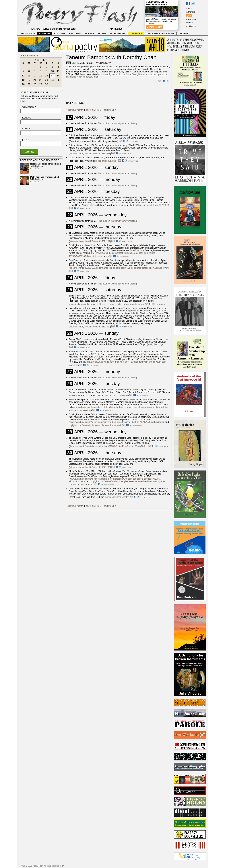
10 (52, 71)
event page (134, 141)
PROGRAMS (118, 34)
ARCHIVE (184, 34)
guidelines (191, 19)
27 (29, 84)
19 (23, 80)
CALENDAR (136, 34)
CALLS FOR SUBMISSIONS (160, 34)
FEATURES (75, 34)
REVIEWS (89, 34)
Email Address (28, 107)
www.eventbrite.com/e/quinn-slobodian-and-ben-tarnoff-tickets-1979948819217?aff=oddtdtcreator (117, 422)
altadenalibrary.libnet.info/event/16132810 (90, 327)
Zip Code (25, 140)
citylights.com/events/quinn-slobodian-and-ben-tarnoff (95, 425)
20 (29, 80)
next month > (110, 110)
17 (52, 76)
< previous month (75, 110)
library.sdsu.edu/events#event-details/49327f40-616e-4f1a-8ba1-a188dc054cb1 (108, 446)
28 (35, 84)
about (189, 8)
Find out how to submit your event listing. (118, 123)
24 (52, 80)
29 (41, 84)
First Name (26, 118)
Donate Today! (155, 27)
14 (35, 76)
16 (46, 76)
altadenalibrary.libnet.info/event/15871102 (90, 241)
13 (29, 76)
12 (23, 76)
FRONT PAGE (28, 34)
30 (46, 84)
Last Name (26, 129)
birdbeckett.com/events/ (117, 497)
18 (58, 76)
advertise (191, 12)
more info (34, 168)
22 (41, 80)
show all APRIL (93, 110)
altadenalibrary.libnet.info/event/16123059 (149, 205)
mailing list (191, 26)
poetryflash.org (155, 344)
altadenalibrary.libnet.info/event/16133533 (90, 154)
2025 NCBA (45, 34)
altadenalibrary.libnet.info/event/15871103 (90, 467)
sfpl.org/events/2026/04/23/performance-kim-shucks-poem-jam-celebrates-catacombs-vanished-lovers (119, 268)
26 (23, 84)
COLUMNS (60, 34)
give (189, 15)
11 (58, 71)
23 (46, 80)
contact (190, 23)
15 (41, 76)
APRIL (41, 60)
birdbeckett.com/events (105, 161)
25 (58, 80)
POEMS (102, 34)
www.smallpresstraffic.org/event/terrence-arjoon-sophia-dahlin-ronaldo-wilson (106, 304)
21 (35, 80)
